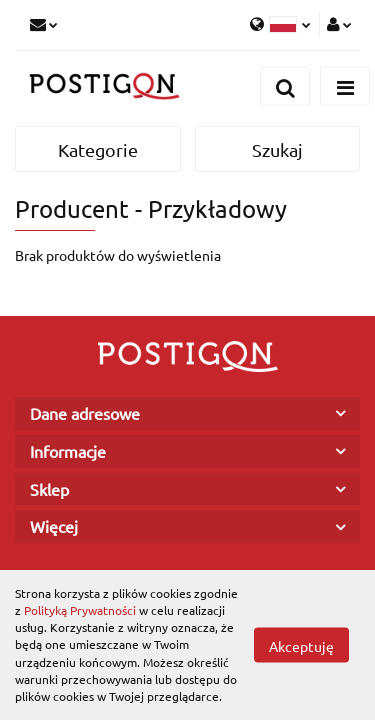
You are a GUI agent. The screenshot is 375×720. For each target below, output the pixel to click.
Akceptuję (301, 646)
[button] (187, 413)
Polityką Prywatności (80, 610)
